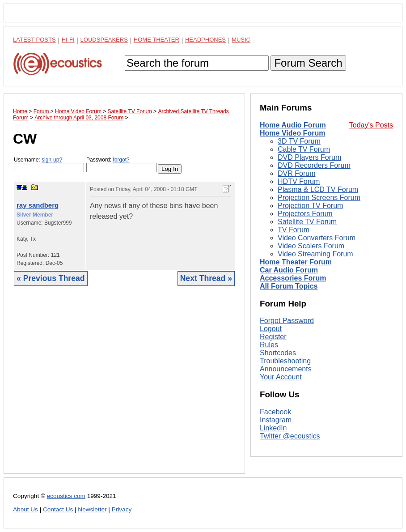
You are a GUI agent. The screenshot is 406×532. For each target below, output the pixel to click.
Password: (121, 164)
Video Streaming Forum (315, 254)
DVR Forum (296, 173)
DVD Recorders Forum (314, 165)
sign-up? (52, 160)
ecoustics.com (66, 496)
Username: (49, 164)
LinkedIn (273, 428)
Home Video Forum (292, 133)
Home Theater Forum (296, 262)
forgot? (121, 160)
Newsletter (92, 509)
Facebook (275, 412)
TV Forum (294, 230)
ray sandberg (38, 205)
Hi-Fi (68, 40)
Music (241, 40)
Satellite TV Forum (307, 222)
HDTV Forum (299, 181)
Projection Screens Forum (319, 198)
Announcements (286, 369)
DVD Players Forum (309, 157)
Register (273, 337)
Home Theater (156, 40)
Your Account (281, 377)
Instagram (276, 420)
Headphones (205, 40)
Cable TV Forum (304, 149)
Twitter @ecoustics (290, 436)
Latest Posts (34, 40)
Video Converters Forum (317, 238)
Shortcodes (278, 353)
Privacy (122, 509)
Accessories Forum (293, 278)
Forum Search (308, 63)
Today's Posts (371, 125)
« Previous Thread (51, 278)
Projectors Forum (305, 214)
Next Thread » (206, 278)
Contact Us (58, 509)
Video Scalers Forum (311, 246)
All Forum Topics (289, 286)
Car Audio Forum (289, 270)
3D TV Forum (299, 141)
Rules (269, 345)
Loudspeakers (104, 40)
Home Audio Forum (293, 125)
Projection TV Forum (310, 206)
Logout (271, 329)
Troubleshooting (285, 361)
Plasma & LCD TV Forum (318, 189)
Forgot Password (287, 321)
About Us (25, 509)
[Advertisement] (124, 387)
